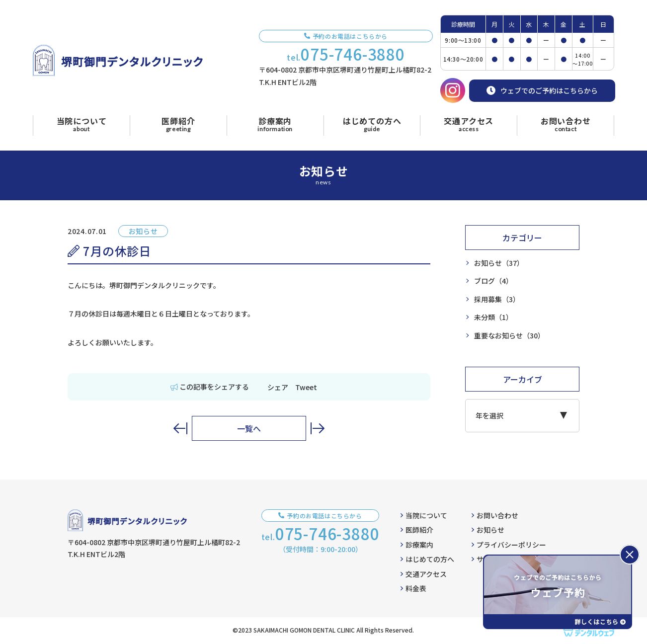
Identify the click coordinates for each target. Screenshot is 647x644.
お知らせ (499, 263)
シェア (278, 387)
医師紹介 (417, 530)
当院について (424, 515)
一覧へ (249, 428)
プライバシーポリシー (509, 545)
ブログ (493, 281)
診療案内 (417, 545)
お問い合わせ (495, 515)
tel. (346, 54)
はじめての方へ (427, 559)
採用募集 (497, 299)
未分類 (493, 317)
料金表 (413, 588)
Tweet (306, 387)
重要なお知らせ (509, 336)
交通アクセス (424, 574)
